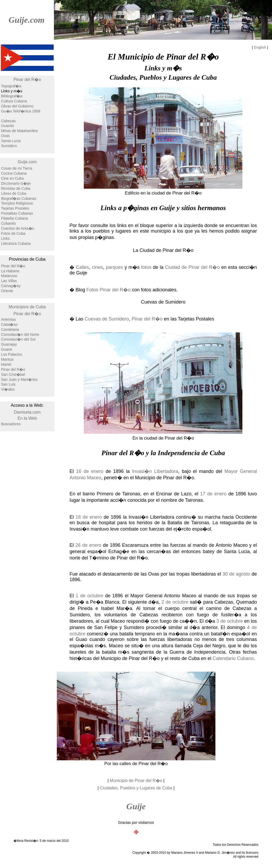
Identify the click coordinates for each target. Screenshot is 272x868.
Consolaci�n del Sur (19, 339)
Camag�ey (11, 286)
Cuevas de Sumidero (107, 319)
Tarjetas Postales (15, 208)
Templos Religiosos (17, 203)
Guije (136, 806)
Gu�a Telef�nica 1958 (21, 111)
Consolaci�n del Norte (20, 334)
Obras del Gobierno (17, 106)
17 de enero (213, 494)
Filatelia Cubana (14, 218)
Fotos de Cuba (13, 233)
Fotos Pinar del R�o (109, 290)
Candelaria (10, 329)
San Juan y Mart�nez (19, 379)
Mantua (7, 359)
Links (5, 238)
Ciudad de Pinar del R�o (192, 267)
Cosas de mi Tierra (17, 168)
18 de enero (89, 517)
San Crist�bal (13, 374)
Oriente (7, 291)
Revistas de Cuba (16, 188)
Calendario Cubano (233, 658)
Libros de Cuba (14, 193)
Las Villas (9, 281)
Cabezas (8, 121)
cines (98, 267)
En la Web (27, 418)
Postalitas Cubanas (17, 213)
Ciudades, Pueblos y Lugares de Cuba (136, 788)
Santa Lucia (11, 141)
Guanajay (9, 344)
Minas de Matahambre (19, 131)
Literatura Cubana (16, 243)
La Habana (10, 271)
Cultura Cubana (14, 101)
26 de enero (88, 545)
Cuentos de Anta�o (18, 228)
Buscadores (11, 424)
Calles (82, 267)
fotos (146, 267)
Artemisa (8, 319)
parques (114, 267)
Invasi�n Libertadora (155, 471)
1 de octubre (89, 596)
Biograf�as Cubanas (19, 198)
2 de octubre (175, 602)
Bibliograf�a (12, 96)
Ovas (5, 136)
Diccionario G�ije (16, 183)
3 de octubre (230, 621)
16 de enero (90, 471)
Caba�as (9, 324)
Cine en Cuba (12, 178)
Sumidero (9, 146)
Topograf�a (11, 86)
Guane (7, 349)
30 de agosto (236, 574)
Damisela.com (27, 412)
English (260, 47)
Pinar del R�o (27, 80)
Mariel (6, 364)
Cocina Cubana (14, 173)
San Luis (8, 384)
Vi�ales (8, 389)
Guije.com (27, 20)
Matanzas (9, 276)
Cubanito (8, 223)
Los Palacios (11, 354)
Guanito (8, 126)
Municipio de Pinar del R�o (136, 781)
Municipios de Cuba (27, 307)
